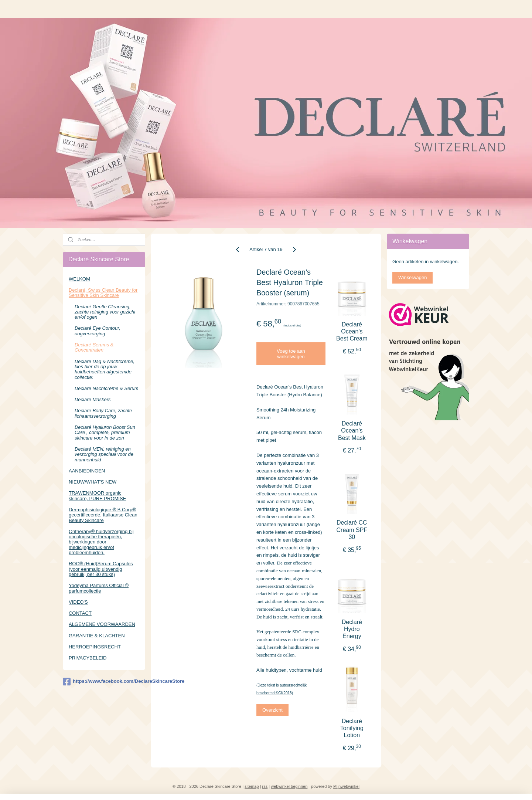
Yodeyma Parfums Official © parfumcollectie (99, 588)
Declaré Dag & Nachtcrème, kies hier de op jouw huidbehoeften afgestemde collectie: (105, 369)
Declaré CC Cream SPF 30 (352, 530)
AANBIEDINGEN (87, 471)
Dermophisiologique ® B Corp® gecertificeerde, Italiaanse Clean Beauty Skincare (103, 515)
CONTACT (80, 613)
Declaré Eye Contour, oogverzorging (98, 331)
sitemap (252, 786)
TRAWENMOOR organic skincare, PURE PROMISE (97, 496)
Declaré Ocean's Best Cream (352, 331)
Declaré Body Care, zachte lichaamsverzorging (103, 413)
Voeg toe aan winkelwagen (291, 354)
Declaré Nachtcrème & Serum (107, 388)
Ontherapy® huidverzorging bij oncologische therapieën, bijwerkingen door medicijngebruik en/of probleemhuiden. (101, 542)
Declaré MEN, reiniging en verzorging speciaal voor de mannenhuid (104, 454)
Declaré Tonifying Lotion (352, 728)
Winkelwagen (412, 277)
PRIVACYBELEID (88, 658)
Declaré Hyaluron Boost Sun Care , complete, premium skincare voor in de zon (105, 433)
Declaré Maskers (93, 399)
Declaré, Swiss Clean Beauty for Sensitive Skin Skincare (103, 293)
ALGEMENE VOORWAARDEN (102, 624)
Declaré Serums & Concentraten (94, 347)
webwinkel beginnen (289, 786)
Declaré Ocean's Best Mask (352, 430)
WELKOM (79, 279)
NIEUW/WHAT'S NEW (93, 482)
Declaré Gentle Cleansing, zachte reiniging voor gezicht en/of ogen (105, 312)
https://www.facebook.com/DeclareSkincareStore (104, 682)
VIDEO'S (78, 602)
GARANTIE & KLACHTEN (97, 636)
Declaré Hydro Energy (352, 629)
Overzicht (272, 710)
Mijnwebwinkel (346, 786)
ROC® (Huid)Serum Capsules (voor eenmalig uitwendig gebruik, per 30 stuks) (101, 569)
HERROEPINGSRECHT (95, 647)
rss (265, 786)
